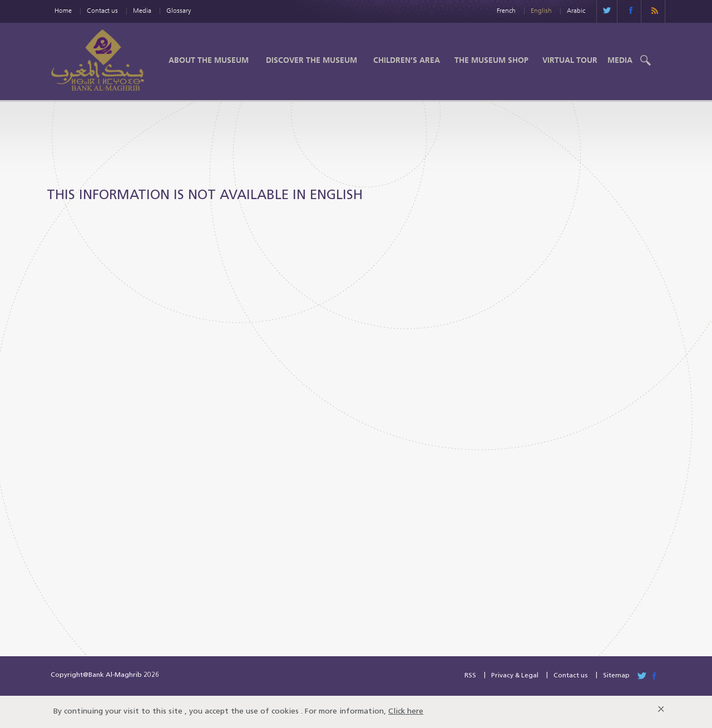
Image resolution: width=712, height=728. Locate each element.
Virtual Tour (570, 60)
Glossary (179, 10)
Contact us (102, 10)
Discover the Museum (311, 60)
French (506, 10)
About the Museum (209, 60)
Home (63, 10)
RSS (470, 676)
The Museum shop (491, 60)
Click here (406, 712)
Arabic (576, 10)
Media (142, 10)
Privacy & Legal (515, 676)
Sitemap (616, 676)
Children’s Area (407, 60)
